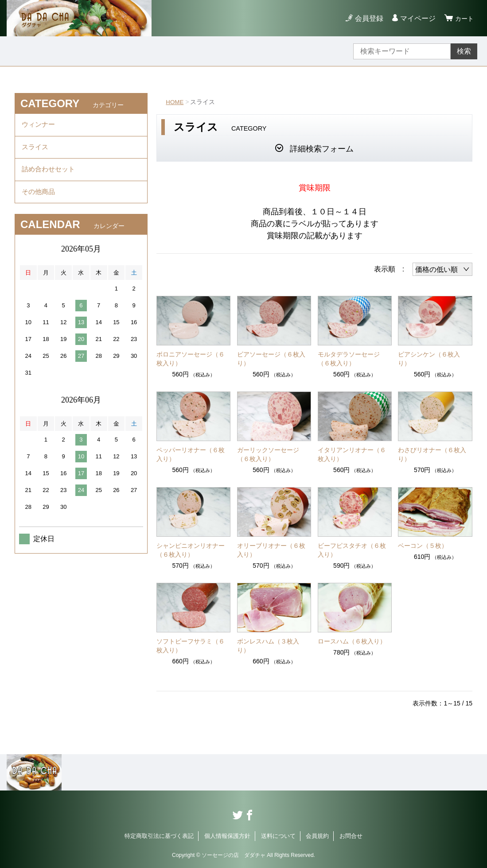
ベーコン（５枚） (423, 546)
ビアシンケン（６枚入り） (429, 359)
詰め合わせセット (50, 174)
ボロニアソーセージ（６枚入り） (191, 359)
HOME (175, 102)
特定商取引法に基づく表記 (159, 836)
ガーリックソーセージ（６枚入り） (268, 454)
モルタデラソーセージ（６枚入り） (349, 359)
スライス (36, 150)
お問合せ (351, 836)
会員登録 (366, 18)
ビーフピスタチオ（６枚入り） (352, 550)
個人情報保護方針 (227, 836)
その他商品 (39, 199)
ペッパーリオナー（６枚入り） (191, 454)
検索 (464, 51)
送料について (278, 836)
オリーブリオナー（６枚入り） (271, 550)
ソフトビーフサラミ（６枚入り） (191, 646)
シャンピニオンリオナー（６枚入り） (191, 550)
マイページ (415, 18)
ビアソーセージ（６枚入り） (271, 359)
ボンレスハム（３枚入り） (268, 646)
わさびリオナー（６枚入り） (432, 454)
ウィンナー (39, 126)
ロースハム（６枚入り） (352, 641)
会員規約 (317, 836)
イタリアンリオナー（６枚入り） (352, 454)
